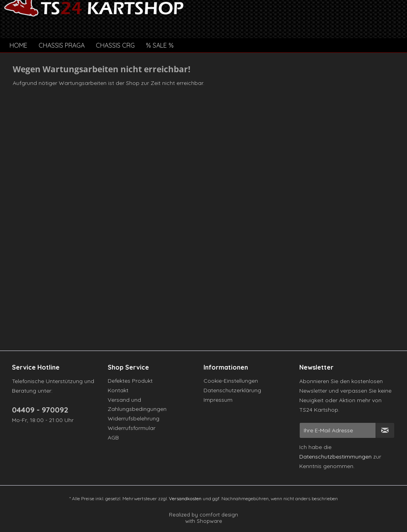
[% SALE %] (160, 45)
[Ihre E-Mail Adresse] (338, 430)
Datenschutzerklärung (232, 390)
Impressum (218, 400)
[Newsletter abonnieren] (385, 430)
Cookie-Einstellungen (231, 381)
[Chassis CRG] (115, 45)
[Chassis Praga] (62, 45)
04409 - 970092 (40, 410)
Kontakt (118, 390)
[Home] (18, 45)
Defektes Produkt (130, 381)
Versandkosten (185, 498)
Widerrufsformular (132, 428)
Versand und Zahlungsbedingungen (137, 405)
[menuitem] (18, 45)
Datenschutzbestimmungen (335, 457)
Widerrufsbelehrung (134, 418)
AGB (113, 438)
